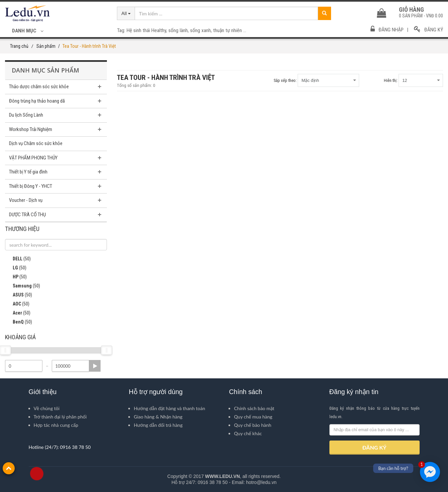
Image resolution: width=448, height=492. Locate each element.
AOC (17, 304)
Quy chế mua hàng (253, 417)
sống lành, (179, 30)
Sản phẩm (46, 46)
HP (16, 277)
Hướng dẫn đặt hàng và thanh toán (169, 408)
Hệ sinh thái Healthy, (147, 30)
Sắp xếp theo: (285, 80)
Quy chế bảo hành (253, 425)
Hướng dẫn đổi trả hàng (158, 425)
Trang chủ (19, 46)
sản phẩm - (421, 16)
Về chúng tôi (47, 408)
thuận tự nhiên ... (230, 30)
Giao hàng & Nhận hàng (158, 417)
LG (16, 268)
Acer (18, 313)
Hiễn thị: (391, 80)
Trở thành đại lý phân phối (60, 417)
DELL (18, 259)
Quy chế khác (248, 433)
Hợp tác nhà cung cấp (56, 425)
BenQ (19, 322)
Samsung (23, 286)
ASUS (19, 295)
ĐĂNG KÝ (374, 447)
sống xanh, (202, 30)
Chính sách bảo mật (254, 408)
